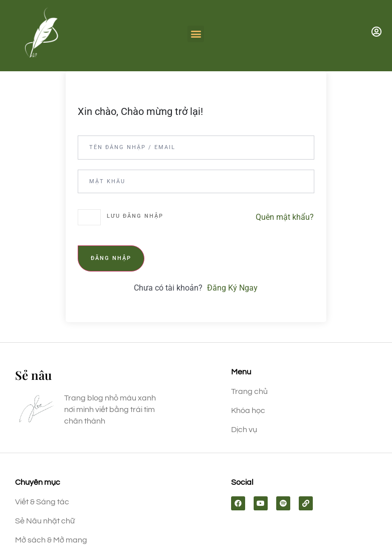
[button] (196, 34)
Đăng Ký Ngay (232, 288)
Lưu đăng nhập (135, 216)
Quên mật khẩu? (285, 217)
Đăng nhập (111, 258)
